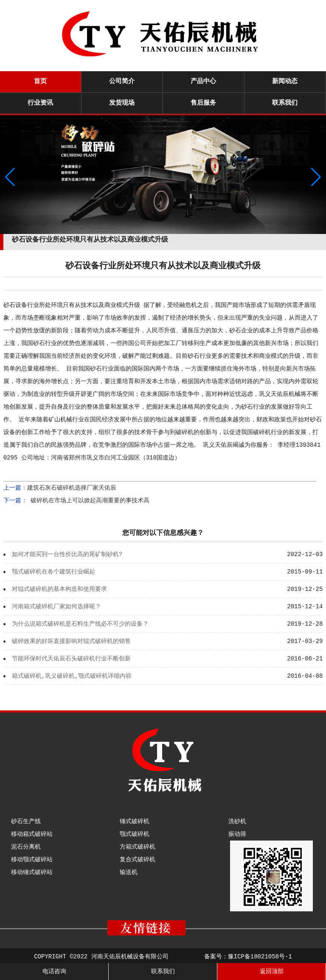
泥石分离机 (26, 847)
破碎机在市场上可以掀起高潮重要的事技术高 (88, 501)
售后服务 (203, 103)
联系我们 (285, 103)
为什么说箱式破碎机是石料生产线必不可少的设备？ (80, 624)
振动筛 (237, 834)
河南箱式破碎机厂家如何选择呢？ (56, 607)
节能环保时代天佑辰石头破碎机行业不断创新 (71, 659)
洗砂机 (237, 821)
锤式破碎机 (135, 821)
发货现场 (122, 103)
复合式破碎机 (138, 860)
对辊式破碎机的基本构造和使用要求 (59, 589)
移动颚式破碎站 (32, 860)
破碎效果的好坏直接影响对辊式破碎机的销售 (71, 641)
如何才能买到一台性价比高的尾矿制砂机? (67, 554)
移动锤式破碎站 (32, 872)
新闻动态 (285, 82)
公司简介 (122, 82)
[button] (316, 177)
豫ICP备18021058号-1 (260, 957)
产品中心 (203, 82)
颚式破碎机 (135, 834)
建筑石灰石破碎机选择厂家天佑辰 (72, 488)
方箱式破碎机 (138, 847)
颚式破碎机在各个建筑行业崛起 (53, 572)
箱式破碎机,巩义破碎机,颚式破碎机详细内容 (72, 676)
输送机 (129, 872)
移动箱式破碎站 (32, 834)
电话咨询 (54, 972)
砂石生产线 (26, 821)
